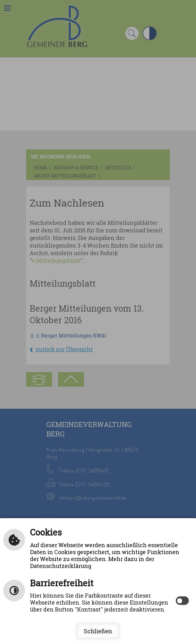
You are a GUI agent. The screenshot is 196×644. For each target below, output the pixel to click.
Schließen (98, 631)
